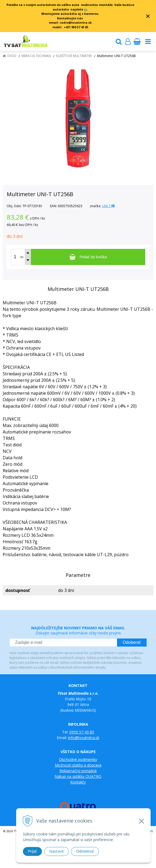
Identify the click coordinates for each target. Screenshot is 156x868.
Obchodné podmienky (78, 759)
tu (86, 9)
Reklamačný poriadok (78, 771)
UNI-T (108, 206)
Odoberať (132, 642)
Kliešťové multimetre (74, 56)
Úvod (12, 56)
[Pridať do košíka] (88, 257)
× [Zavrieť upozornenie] (148, 16)
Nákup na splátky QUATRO (78, 776)
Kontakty (78, 782)
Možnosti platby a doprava (78, 765)
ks (22, 257)
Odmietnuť (85, 851)
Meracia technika (36, 56)
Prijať (32, 851)
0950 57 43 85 (82, 732)
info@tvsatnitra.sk (84, 738)
